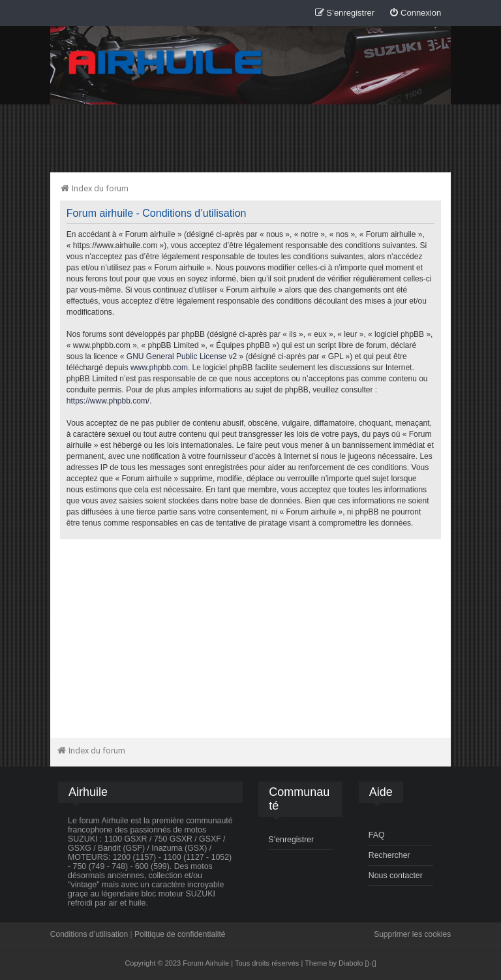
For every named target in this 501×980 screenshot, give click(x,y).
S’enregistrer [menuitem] (291, 840)
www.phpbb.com (159, 368)
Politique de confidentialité (180, 934)
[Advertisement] (250, 138)
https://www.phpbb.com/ (108, 401)
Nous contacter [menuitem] (396, 876)
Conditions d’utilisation (89, 934)
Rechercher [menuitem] (389, 855)
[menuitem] (415, 13)
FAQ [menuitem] (377, 835)
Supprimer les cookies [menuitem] (412, 934)
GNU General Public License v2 (182, 356)
